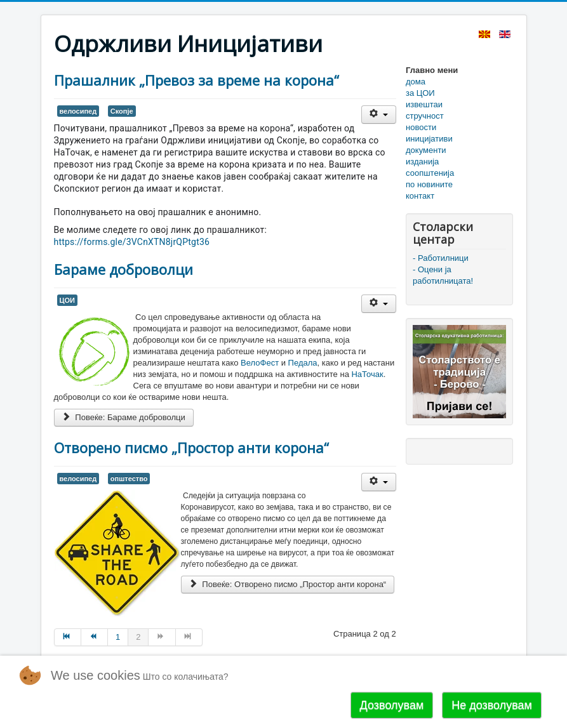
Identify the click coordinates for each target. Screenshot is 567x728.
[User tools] (379, 115)
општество (129, 479)
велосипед (78, 111)
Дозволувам (392, 705)
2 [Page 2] (138, 637)
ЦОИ (67, 300)
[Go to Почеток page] (68, 637)
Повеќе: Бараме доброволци (124, 417)
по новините (429, 184)
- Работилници (441, 258)
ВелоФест (261, 363)
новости (421, 127)
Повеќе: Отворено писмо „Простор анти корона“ (288, 584)
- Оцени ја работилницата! (443, 275)
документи (426, 150)
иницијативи (429, 139)
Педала (303, 363)
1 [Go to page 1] (118, 637)
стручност (425, 116)
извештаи (424, 104)
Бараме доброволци (123, 269)
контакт (420, 196)
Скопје (122, 111)
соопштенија (430, 173)
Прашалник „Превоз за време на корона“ (197, 80)
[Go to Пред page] (95, 637)
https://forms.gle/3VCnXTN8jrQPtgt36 (132, 242)
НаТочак (367, 374)
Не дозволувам (492, 705)
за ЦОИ (420, 93)
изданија (422, 162)
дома (416, 82)
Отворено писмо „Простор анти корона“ (191, 447)
